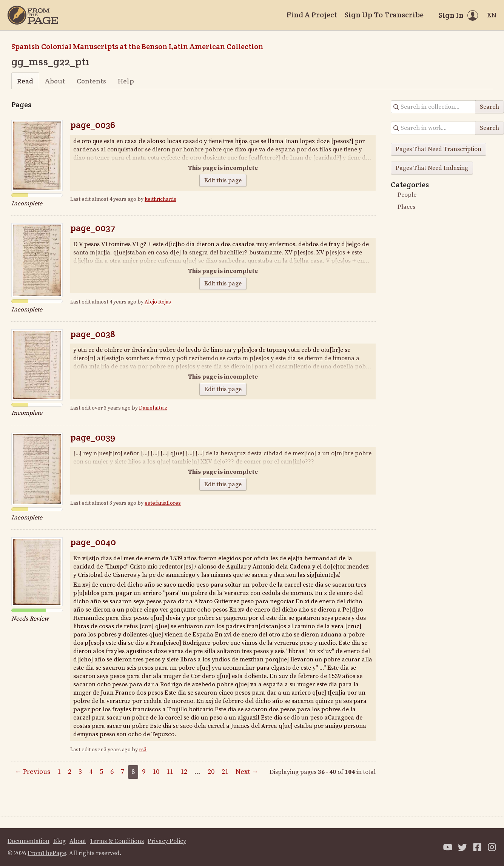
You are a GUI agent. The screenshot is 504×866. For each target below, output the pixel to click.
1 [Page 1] (59, 772)
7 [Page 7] (123, 772)
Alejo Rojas (158, 302)
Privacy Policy (167, 841)
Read (25, 81)
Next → (247, 772)
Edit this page (223, 180)
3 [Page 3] (80, 772)
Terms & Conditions (117, 841)
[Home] (33, 15)
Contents (91, 81)
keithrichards (160, 199)
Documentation (29, 841)
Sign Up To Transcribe (384, 15)
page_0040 (93, 542)
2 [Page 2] (70, 772)
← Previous (32, 772)
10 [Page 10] (156, 772)
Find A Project (312, 15)
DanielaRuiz (153, 408)
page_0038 (93, 334)
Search (489, 107)
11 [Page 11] (170, 772)
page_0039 (93, 437)
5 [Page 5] (101, 772)
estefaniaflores (163, 503)
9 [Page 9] (144, 772)
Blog (59, 841)
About (55, 81)
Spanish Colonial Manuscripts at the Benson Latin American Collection (137, 46)
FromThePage (47, 853)
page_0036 (93, 125)
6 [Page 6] (112, 772)
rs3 (143, 750)
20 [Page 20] (211, 772)
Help (126, 81)
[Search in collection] (433, 107)
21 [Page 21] (225, 772)
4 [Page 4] (91, 772)
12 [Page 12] (184, 772)
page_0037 (93, 228)
